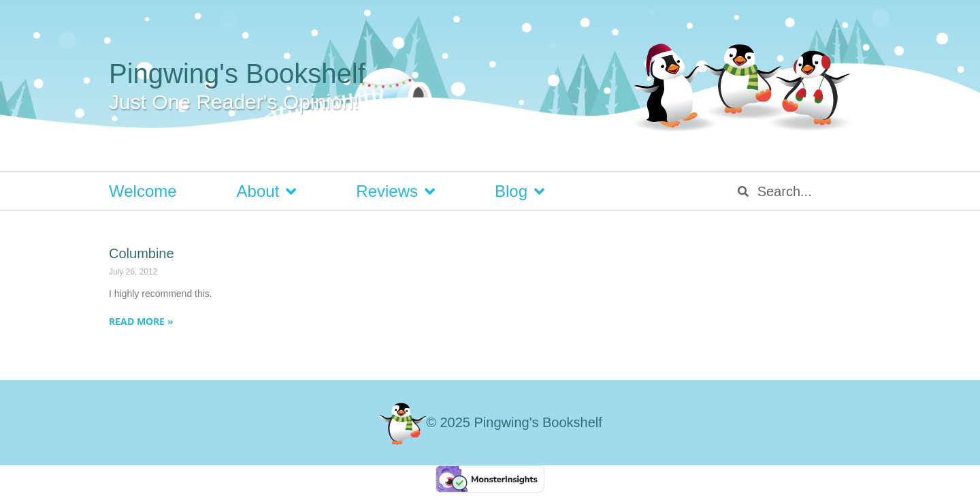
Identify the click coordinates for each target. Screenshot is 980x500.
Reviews (395, 191)
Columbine (142, 253)
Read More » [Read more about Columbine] (141, 321)
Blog (520, 191)
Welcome (143, 191)
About (267, 191)
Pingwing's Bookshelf (237, 74)
